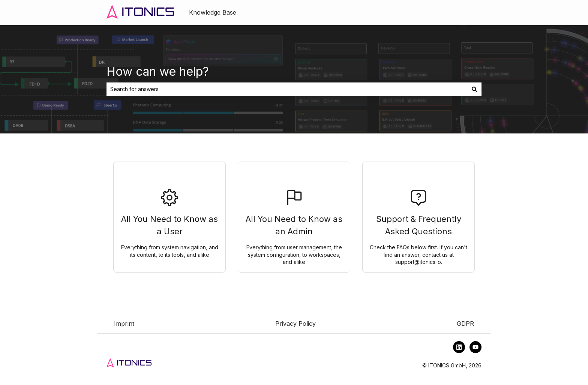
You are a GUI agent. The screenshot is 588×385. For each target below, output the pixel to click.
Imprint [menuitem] (124, 324)
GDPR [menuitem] (465, 324)
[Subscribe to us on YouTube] (475, 347)
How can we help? (158, 71)
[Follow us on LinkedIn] (459, 347)
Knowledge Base (213, 12)
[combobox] (287, 89)
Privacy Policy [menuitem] (295, 324)
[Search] (474, 89)
